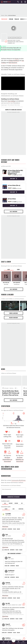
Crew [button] (18, 269)
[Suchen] (18, 2)
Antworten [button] (10, 522)
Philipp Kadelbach (14, 61)
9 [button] (3, 627)
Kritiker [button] (16, 496)
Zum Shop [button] (13, 179)
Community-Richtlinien (18, 480)
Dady (7, 527)
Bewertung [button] (21, 501)
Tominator (8, 591)
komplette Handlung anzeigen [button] (13, 110)
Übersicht (4, 19)
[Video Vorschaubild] (10, 306)
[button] (4, 642)
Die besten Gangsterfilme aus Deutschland (7, 459)
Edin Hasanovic (13, 63)
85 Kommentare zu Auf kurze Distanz (11, 485)
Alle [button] (5, 496)
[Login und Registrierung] (22, 2)
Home (2, 15)
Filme (6, 15)
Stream (11, 19)
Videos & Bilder (7, 295)
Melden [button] (18, 522)
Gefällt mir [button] (4, 522)
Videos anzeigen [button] (14, 313)
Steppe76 (8, 632)
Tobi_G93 (8, 612)
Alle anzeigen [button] (14, 211)
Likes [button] (14, 501)
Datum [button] (6, 501)
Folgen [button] (15, 522)
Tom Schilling (11, 101)
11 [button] (3, 542)
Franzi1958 (8, 506)
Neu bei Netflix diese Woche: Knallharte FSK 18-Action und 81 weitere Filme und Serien (11, 393)
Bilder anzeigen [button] (14, 318)
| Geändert (13, 613)
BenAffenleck (11, 570)
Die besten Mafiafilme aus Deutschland (20, 459)
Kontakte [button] (11, 496)
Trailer (17, 19)
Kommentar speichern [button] (13, 489)
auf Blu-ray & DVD (6, 166)
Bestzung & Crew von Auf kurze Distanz (12, 266)
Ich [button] (22, 496)
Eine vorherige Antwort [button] (15, 546)
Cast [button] (9, 269)
